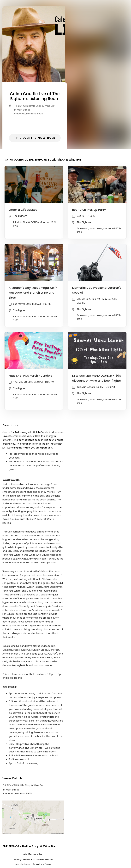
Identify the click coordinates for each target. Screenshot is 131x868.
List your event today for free (86, 839)
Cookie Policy (111, 843)
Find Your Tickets (91, 843)
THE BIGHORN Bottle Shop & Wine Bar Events (39, 814)
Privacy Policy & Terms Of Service (59, 843)
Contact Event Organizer (23, 843)
